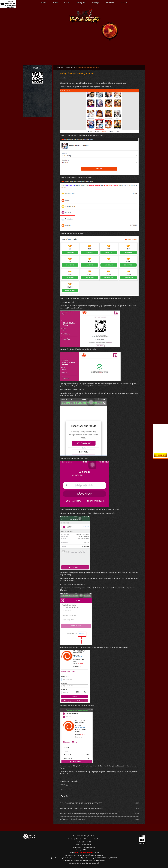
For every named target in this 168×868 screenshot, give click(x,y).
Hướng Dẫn (81, 3)
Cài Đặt (78, 839)
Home (43, 3)
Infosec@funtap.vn (89, 847)
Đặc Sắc (67, 3)
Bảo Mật (97, 839)
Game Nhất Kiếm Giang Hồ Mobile (84, 836)
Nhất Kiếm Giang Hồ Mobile (85, 17)
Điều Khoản (110, 3)
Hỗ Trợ (55, 3)
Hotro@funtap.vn (86, 845)
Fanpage (96, 3)
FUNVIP (124, 3)
